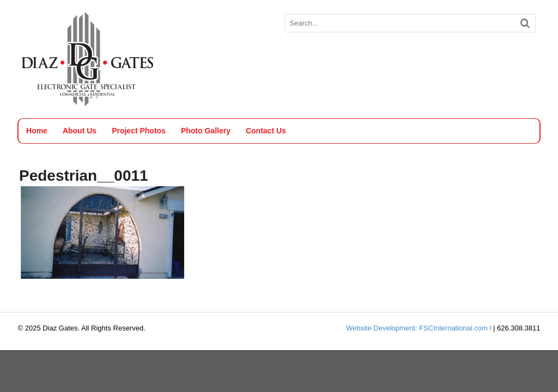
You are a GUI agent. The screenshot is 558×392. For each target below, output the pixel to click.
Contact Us (266, 131)
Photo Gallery (206, 131)
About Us (80, 131)
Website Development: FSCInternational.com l (418, 328)
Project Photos (139, 131)
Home (37, 131)
